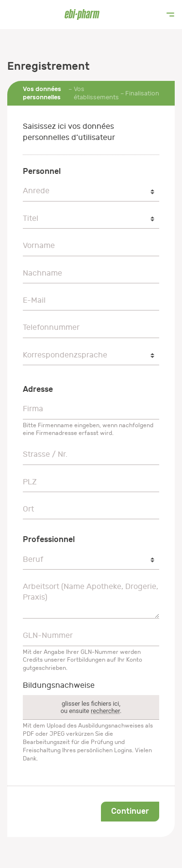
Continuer (130, 811)
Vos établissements (96, 93)
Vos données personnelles (42, 93)
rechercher (105, 711)
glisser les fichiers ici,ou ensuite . (91, 707)
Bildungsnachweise (59, 685)
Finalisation (142, 93)
